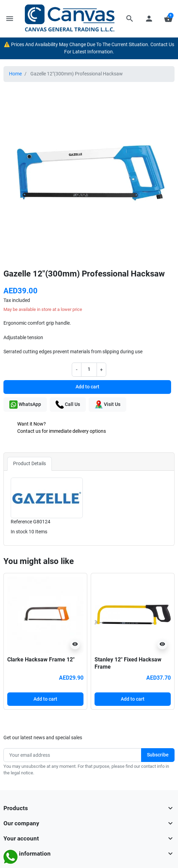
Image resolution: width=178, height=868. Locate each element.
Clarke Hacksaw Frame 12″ (41, 660)
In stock (19, 532)
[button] (130, 19)
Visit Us (107, 405)
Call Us (68, 405)
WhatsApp (25, 405)
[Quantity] (89, 369)
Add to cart (87, 387)
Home (15, 74)
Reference (21, 522)
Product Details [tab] (29, 464)
